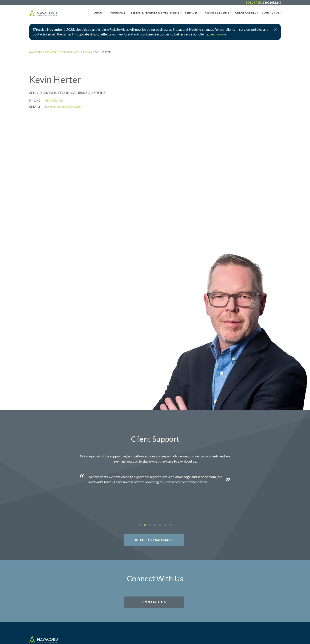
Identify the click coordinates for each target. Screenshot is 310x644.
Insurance (117, 13)
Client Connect (247, 13)
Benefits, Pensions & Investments (155, 13)
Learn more (218, 34)
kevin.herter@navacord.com (63, 107)
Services (191, 13)
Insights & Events (216, 13)
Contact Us (270, 13)
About (99, 13)
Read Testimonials (154, 540)
